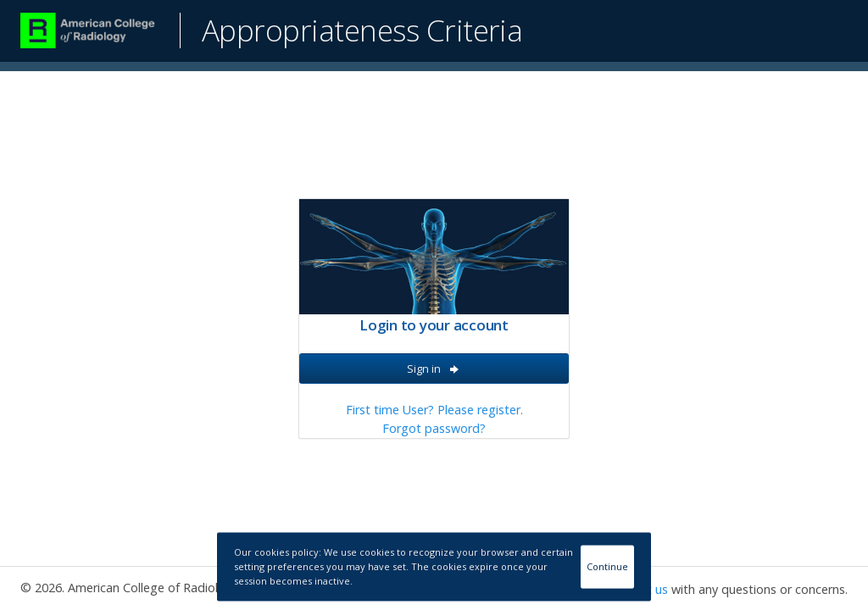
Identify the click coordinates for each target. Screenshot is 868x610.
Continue (607, 566)
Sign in (434, 369)
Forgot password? (434, 428)
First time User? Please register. (434, 410)
